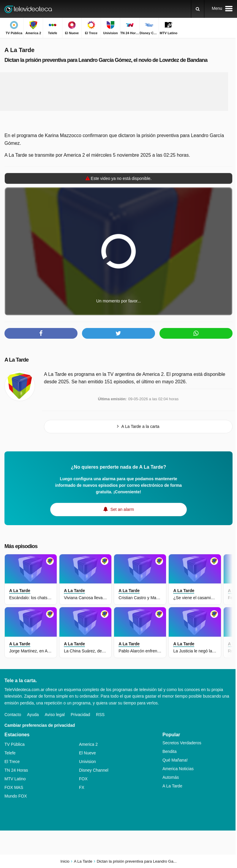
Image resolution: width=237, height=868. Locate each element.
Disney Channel (94, 770)
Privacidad (80, 715)
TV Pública (15, 744)
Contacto (13, 715)
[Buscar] (198, 9)
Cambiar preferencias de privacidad (40, 725)
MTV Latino (15, 779)
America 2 (88, 744)
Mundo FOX (16, 796)
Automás (171, 777)
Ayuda (33, 715)
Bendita (169, 751)
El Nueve (87, 753)
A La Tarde (16, 360)
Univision (87, 762)
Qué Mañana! (175, 760)
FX (82, 787)
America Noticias (178, 769)
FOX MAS (14, 787)
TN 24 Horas (16, 770)
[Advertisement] (114, 92)
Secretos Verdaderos (182, 743)
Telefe (10, 753)
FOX (83, 779)
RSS (100, 715)
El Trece (12, 762)
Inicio (65, 861)
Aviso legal (55, 715)
